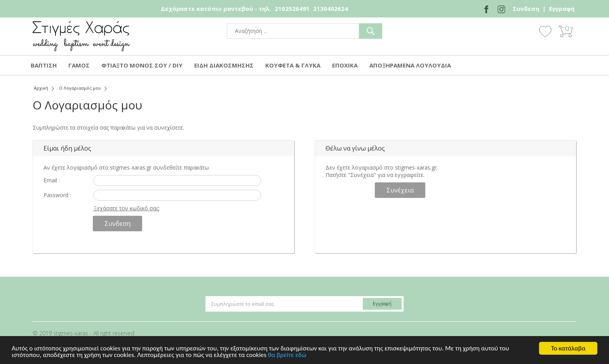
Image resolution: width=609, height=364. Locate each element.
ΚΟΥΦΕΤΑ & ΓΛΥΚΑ (293, 65)
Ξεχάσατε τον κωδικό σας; (127, 208)
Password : (57, 195)
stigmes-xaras (81, 36)
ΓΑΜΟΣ (79, 65)
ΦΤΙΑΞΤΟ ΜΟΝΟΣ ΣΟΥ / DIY (142, 65)
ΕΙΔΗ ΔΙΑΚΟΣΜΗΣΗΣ (224, 65)
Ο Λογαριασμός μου (80, 88)
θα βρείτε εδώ (287, 355)
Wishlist (545, 31)
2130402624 (331, 9)
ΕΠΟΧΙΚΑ (345, 65)
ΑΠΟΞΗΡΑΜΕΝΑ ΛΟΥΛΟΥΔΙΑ (410, 65)
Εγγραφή (562, 9)
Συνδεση (526, 9)
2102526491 (292, 9)
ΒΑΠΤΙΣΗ (44, 65)
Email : (52, 180)
